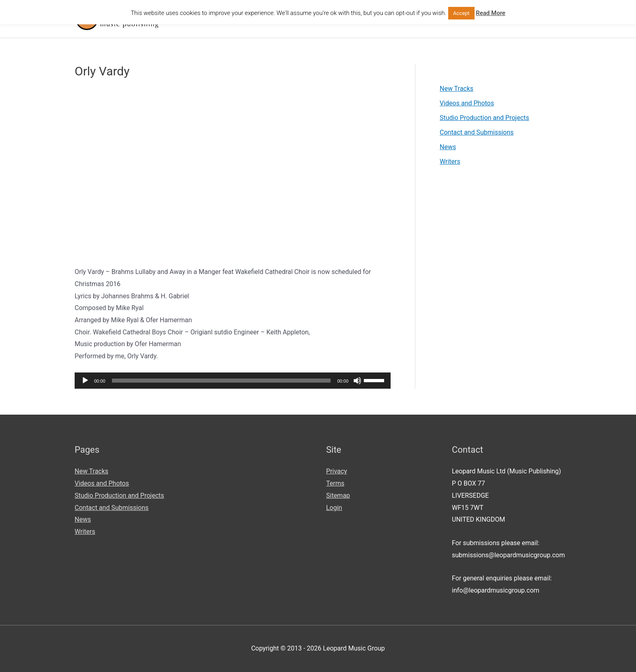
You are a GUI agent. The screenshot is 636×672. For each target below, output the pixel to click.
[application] (233, 381)
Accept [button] (461, 13)
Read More (491, 13)
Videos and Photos (467, 103)
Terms (335, 483)
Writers (450, 162)
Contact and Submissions (477, 132)
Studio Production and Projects (485, 118)
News (448, 147)
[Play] (85, 381)
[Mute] (357, 381)
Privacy (337, 471)
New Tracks (457, 89)
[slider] (221, 381)
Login (334, 508)
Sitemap (338, 495)
